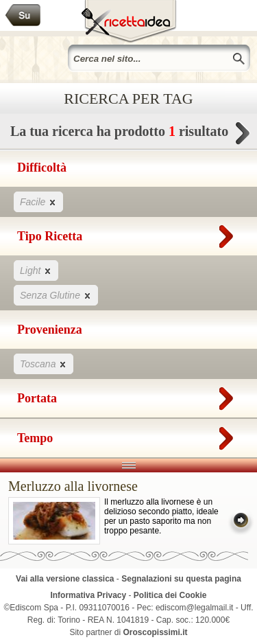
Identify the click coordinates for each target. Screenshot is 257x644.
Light (36, 270)
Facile (38, 202)
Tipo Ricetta (128, 233)
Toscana (44, 364)
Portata (128, 395)
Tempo (128, 435)
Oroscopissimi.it (156, 632)
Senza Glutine (56, 295)
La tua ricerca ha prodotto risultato (128, 135)
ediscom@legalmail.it (195, 608)
